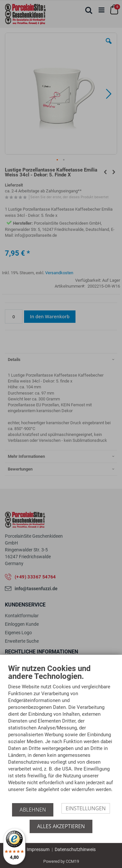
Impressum (38, 849)
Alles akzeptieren (61, 826)
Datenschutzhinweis (75, 849)
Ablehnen (33, 810)
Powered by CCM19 (61, 861)
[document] (61, 734)
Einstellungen (86, 808)
